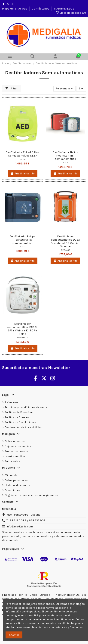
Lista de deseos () (71, 13)
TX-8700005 (23, 337)
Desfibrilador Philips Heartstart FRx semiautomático (23, 240)
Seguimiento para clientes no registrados (31, 495)
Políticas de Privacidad (19, 412)
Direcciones (13, 490)
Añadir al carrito (23, 173)
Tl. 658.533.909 (64, 8)
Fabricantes (12, 461)
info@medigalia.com (20, 526)
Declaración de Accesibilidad (24, 427)
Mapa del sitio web (15, 8)
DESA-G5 (65, 250)
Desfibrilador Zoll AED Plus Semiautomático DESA (23, 154)
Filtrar (12, 88)
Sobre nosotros (15, 441)
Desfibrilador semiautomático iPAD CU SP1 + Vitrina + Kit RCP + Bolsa (23, 329)
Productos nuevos (16, 451)
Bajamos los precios (18, 446)
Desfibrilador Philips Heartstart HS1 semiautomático (65, 156)
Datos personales (16, 480)
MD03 (65, 162)
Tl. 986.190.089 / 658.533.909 (26, 520)
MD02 (23, 247)
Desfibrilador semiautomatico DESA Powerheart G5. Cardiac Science (65, 241)
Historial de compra (17, 485)
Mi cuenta (11, 475)
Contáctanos (41, 8)
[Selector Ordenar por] (64, 89)
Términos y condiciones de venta (26, 407)
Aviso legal (12, 402)
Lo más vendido (15, 456)
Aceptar (14, 635)
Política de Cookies (17, 417)
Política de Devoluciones (21, 422)
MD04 (23, 159)
